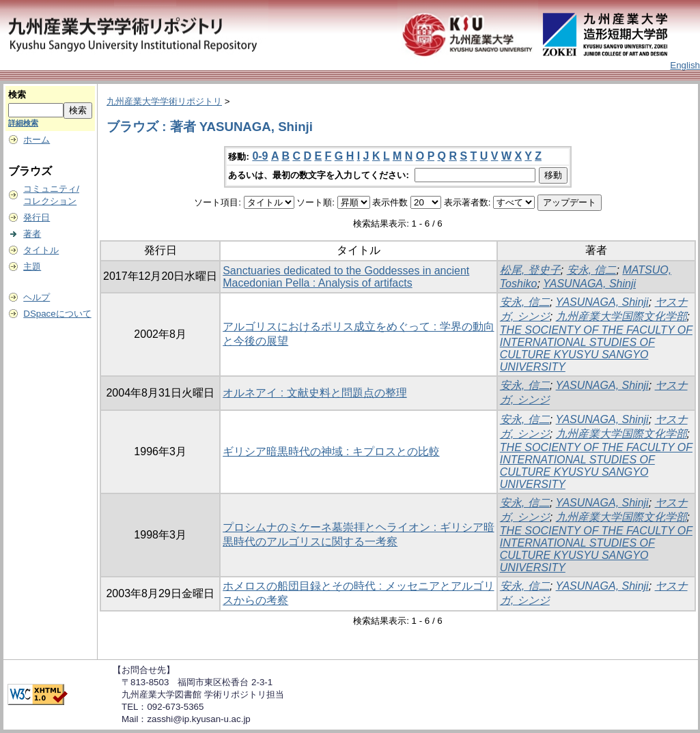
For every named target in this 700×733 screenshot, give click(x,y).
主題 (32, 267)
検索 (17, 95)
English (685, 65)
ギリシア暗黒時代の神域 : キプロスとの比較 (331, 451)
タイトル (41, 250)
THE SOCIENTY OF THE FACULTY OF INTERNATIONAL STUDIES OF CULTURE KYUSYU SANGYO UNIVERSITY (596, 348)
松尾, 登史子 (530, 270)
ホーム (37, 140)
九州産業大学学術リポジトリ (164, 101)
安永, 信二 (592, 270)
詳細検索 (23, 123)
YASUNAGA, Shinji (589, 284)
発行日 (37, 217)
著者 (32, 234)
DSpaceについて (57, 314)
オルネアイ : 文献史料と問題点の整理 (314, 393)
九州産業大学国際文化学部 (621, 316)
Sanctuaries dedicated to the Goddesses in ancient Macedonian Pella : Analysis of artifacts (346, 277)
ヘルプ (37, 297)
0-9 (260, 156)
